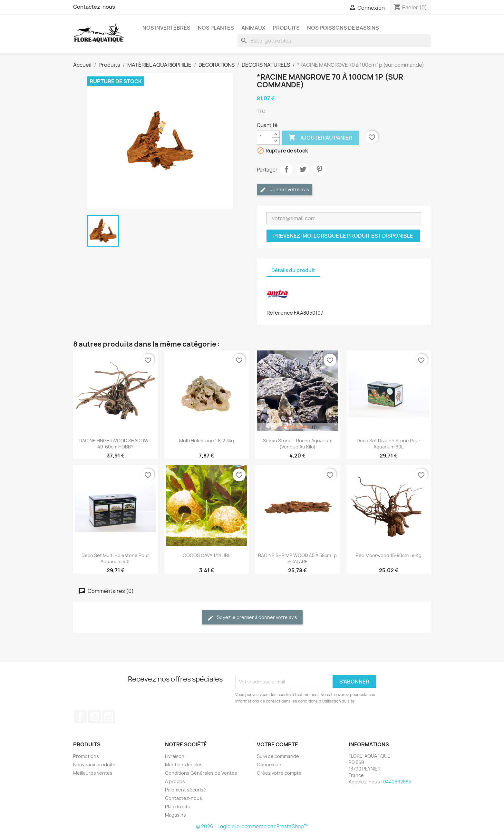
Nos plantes (216, 28)
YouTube (94, 717)
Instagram (109, 717)
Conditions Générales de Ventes (201, 773)
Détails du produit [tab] (293, 270)
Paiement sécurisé (186, 790)
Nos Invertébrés (166, 28)
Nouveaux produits (94, 765)
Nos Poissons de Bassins (343, 28)
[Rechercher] (334, 41)
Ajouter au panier (320, 138)
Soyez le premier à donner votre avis (252, 618)
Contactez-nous (94, 7)
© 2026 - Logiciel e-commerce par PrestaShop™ (252, 826)
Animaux (253, 28)
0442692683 (397, 782)
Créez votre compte (279, 773)
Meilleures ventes (93, 773)
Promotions (86, 756)
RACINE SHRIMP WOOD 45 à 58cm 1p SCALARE (297, 558)
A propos (175, 781)
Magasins (175, 815)
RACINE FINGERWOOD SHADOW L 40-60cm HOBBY (116, 444)
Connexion (269, 765)
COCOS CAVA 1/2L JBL (206, 555)
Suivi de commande (278, 756)
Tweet (303, 169)
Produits (286, 28)
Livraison (175, 756)
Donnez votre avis (284, 190)
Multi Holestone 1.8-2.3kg (207, 441)
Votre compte (277, 744)
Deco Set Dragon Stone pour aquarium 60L (389, 444)
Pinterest (319, 169)
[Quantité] (265, 138)
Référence (280, 313)
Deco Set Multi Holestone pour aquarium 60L (115, 558)
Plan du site (178, 806)
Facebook (80, 717)
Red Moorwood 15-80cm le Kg (389, 555)
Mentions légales (184, 765)
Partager (286, 169)
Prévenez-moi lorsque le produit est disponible (343, 236)
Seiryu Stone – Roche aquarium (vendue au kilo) (298, 444)
